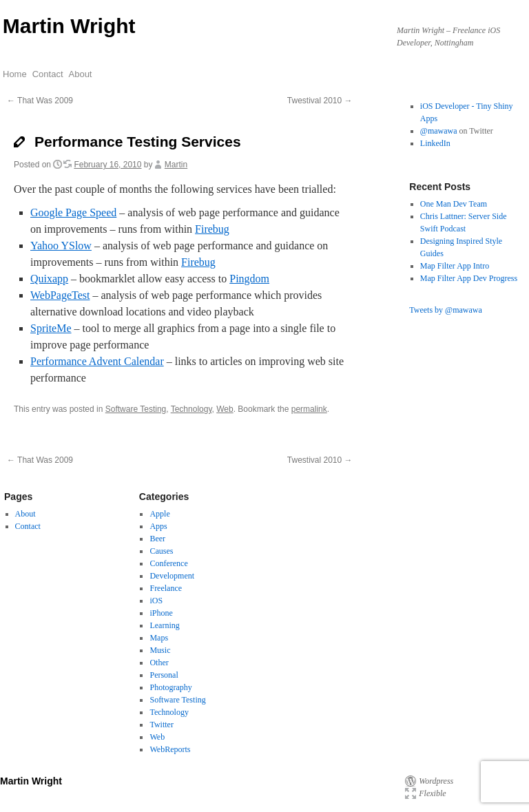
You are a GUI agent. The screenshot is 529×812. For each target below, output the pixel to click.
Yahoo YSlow (61, 246)
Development (172, 576)
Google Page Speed (73, 212)
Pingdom (249, 279)
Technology (191, 409)
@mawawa (439, 131)
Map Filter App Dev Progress (469, 278)
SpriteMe (51, 328)
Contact (48, 74)
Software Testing (136, 409)
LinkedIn (435, 143)
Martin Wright (69, 26)
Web (225, 409)
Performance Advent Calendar (97, 361)
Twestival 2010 (320, 101)
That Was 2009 (40, 101)
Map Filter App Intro (455, 266)
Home (15, 74)
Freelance (166, 588)
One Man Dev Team (454, 204)
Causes (161, 551)
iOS (156, 601)
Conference (168, 563)
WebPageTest (60, 295)
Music (160, 650)
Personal (164, 675)
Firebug (212, 229)
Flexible (432, 793)
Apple (159, 514)
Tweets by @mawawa (446, 310)
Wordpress (436, 781)
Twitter (161, 725)
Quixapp (49, 279)
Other (159, 663)
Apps (158, 526)
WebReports (170, 749)
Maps (159, 638)
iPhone (161, 613)
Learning (164, 625)
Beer (157, 539)
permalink (309, 409)
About (81, 74)
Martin (176, 165)
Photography (170, 687)
